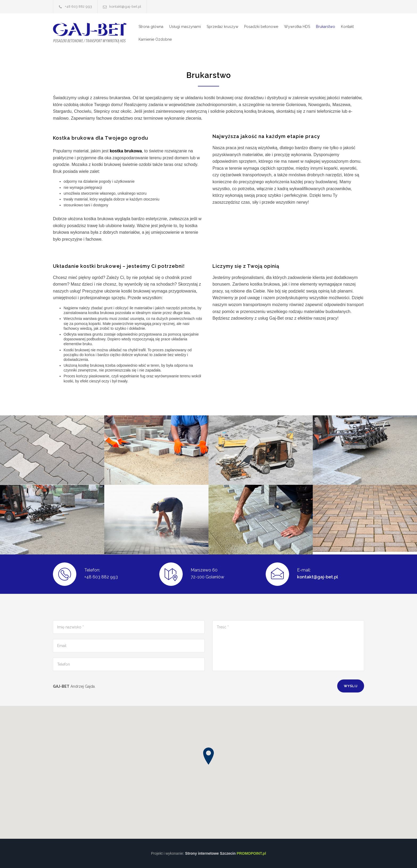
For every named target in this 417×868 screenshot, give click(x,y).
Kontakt (347, 27)
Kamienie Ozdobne (155, 39)
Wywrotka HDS (297, 27)
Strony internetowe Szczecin (226, 853)
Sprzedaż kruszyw (222, 27)
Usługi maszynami (185, 27)
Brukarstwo (326, 27)
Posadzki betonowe (261, 27)
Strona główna (151, 27)
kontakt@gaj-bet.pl (318, 577)
